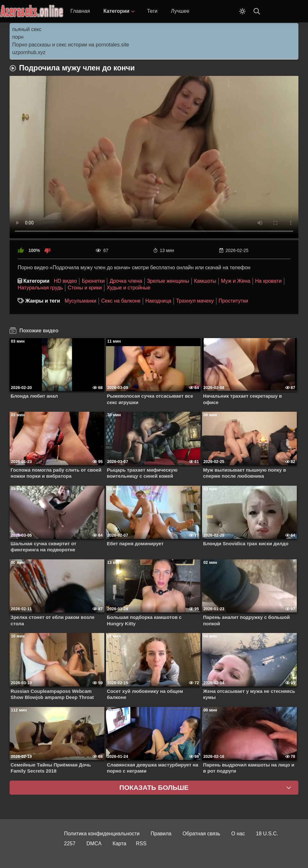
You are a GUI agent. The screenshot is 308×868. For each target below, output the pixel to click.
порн (18, 37)
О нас (238, 834)
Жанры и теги (43, 301)
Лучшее (180, 11)
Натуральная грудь (40, 288)
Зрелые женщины (168, 281)
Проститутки (233, 301)
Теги (152, 11)
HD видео (65, 281)
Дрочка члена (126, 281)
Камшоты (205, 281)
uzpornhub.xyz (29, 52)
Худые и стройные (129, 288)
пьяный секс (27, 29)
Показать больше (154, 787)
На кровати (268, 281)
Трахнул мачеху (195, 301)
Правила (161, 834)
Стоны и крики (85, 288)
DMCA (94, 844)
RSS (141, 844)
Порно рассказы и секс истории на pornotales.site (71, 45)
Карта (120, 844)
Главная (80, 11)
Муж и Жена (235, 281)
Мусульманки (81, 301)
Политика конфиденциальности (102, 834)
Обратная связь (201, 834)
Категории (116, 11)
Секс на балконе (121, 301)
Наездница (158, 301)
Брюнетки (93, 281)
